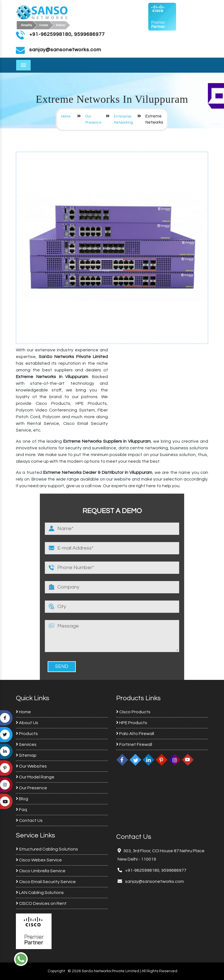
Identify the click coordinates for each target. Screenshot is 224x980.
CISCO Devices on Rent (41, 903)
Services (26, 744)
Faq (21, 810)
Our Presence (31, 788)
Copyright (56, 971)
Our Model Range (35, 777)
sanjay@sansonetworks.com (154, 881)
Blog (22, 799)
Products (27, 734)
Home (66, 116)
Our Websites (31, 766)
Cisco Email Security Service (46, 882)
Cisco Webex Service (39, 860)
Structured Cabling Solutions (47, 849)
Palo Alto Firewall (135, 734)
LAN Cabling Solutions (40, 893)
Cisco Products (133, 712)
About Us (27, 723)
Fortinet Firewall (134, 744)
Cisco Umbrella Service (41, 871)
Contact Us (29, 820)
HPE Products (132, 723)
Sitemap (26, 755)
